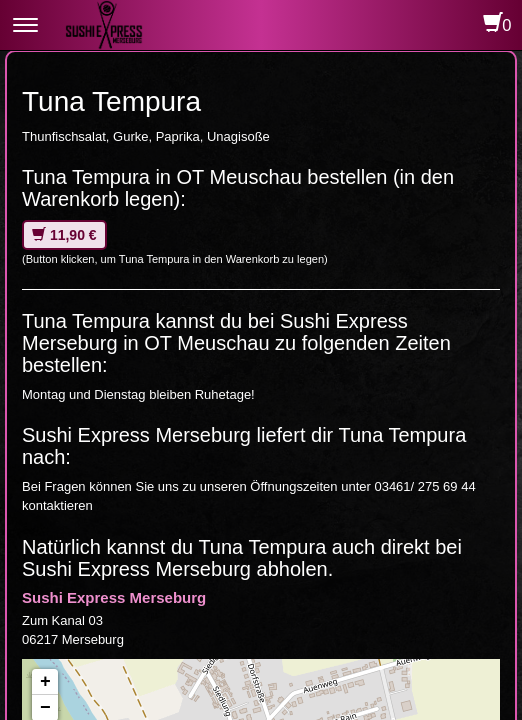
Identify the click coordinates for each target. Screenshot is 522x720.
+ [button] (45, 682)
